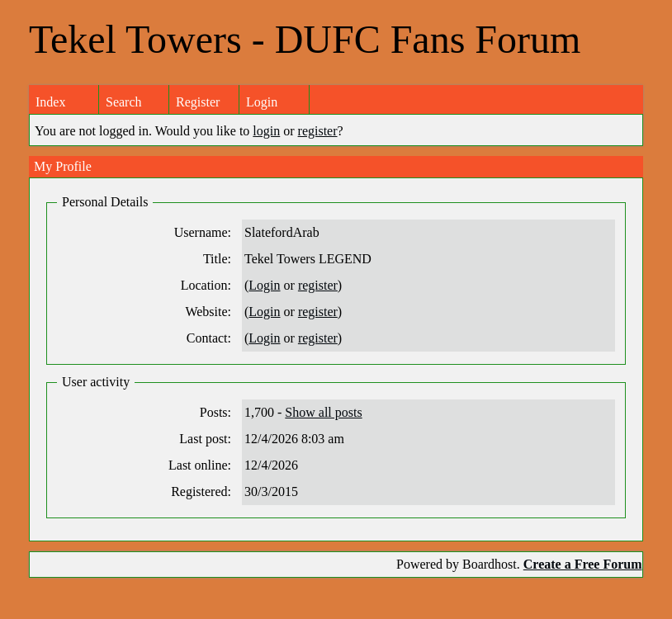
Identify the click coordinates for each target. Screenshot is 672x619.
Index (50, 102)
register (318, 131)
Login (262, 102)
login (266, 131)
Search (124, 102)
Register (198, 102)
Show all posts (323, 412)
